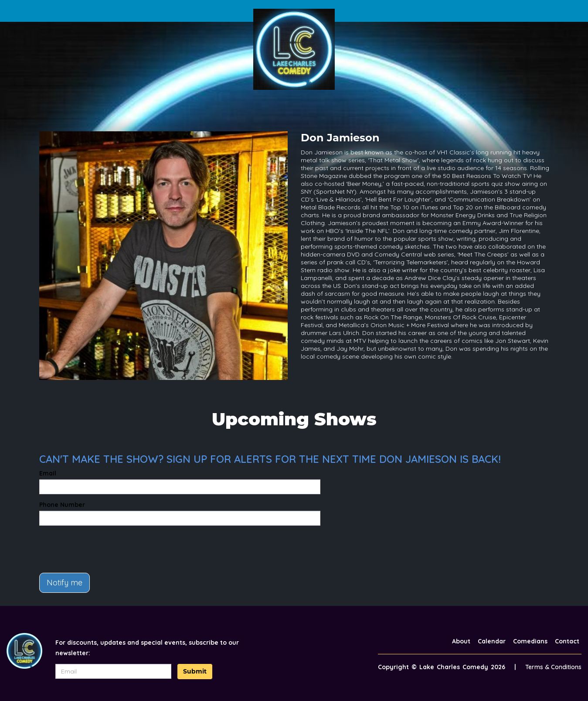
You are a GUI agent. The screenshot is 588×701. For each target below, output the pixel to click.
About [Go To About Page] (461, 641)
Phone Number (62, 505)
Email (48, 473)
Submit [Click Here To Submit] (195, 671)
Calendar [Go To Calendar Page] (492, 641)
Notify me (65, 583)
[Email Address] (113, 671)
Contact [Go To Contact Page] (567, 641)
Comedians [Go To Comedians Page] (530, 641)
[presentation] (105, 549)
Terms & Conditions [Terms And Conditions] (553, 667)
